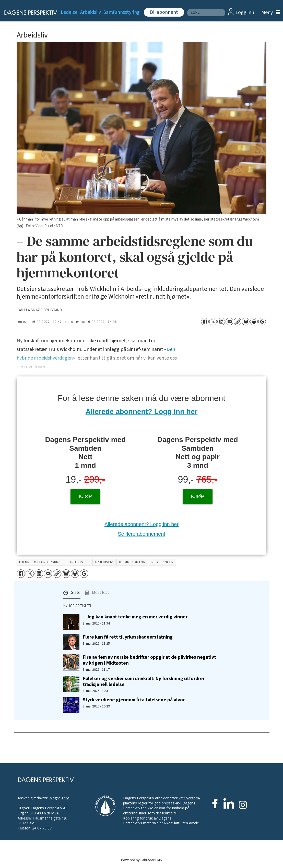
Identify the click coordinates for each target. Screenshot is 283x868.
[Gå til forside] (28, 13)
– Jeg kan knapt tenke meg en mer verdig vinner (135, 617)
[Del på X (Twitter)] (213, 322)
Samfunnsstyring (122, 12)
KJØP (85, 496)
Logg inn (245, 13)
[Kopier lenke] (238, 322)
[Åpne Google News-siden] (262, 322)
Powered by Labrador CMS (141, 860)
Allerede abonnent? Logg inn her (142, 412)
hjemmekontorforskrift (41, 562)
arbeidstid (79, 562)
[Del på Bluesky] (246, 322)
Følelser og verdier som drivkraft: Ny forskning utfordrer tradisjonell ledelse (144, 682)
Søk (187, 9)
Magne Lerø (59, 798)
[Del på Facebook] (205, 322)
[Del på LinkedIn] (221, 322)
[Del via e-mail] (229, 322)
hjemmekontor (132, 562)
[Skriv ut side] (254, 322)
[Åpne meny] (269, 13)
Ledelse (69, 12)
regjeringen (162, 562)
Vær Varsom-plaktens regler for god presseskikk (162, 800)
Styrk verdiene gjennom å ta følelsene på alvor (134, 700)
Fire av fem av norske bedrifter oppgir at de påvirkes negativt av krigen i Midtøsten (149, 660)
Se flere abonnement (141, 534)
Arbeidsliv (91, 12)
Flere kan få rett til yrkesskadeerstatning (128, 637)
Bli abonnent (164, 12)
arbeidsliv (104, 562)
